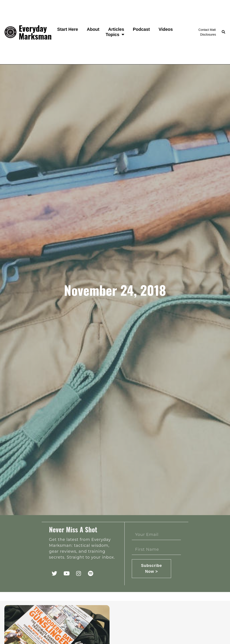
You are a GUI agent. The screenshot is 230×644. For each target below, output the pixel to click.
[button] (224, 32)
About (93, 29)
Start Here (68, 29)
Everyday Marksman (35, 32)
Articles (116, 29)
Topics (115, 35)
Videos (166, 29)
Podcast (141, 29)
